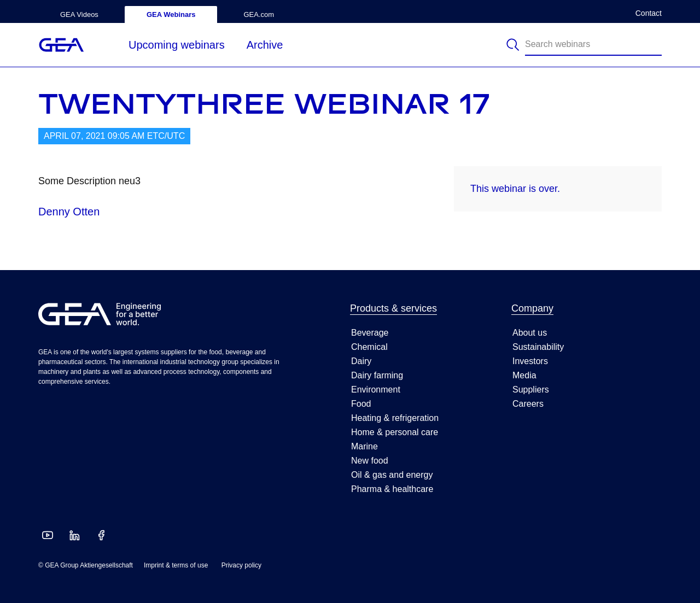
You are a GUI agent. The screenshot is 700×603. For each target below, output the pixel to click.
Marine (364, 446)
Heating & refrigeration (395, 418)
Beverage (370, 333)
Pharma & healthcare (392, 489)
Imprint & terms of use (176, 565)
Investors (530, 361)
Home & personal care (395, 432)
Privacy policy (241, 565)
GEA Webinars (171, 14)
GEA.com (259, 14)
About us (530, 333)
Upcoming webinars (177, 45)
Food (361, 404)
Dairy (361, 361)
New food (370, 461)
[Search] (514, 45)
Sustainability (538, 347)
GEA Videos (79, 14)
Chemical (369, 347)
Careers (528, 404)
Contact (649, 13)
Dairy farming (377, 375)
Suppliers (531, 390)
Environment (376, 390)
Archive (265, 45)
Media (524, 375)
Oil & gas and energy (392, 475)
